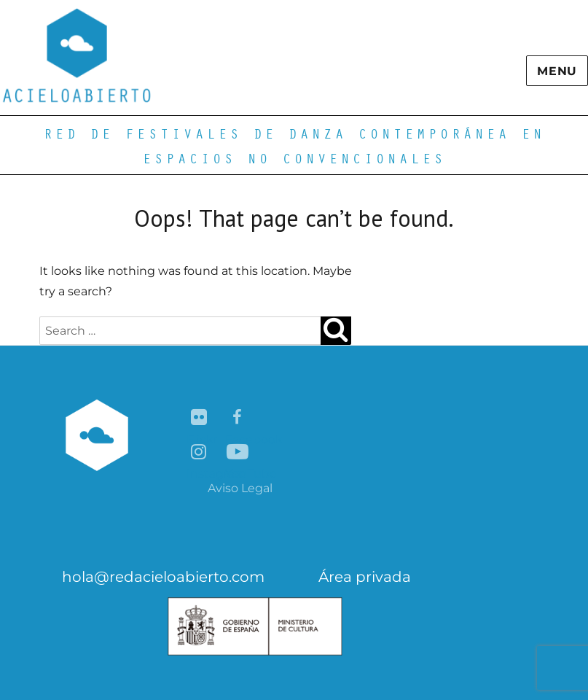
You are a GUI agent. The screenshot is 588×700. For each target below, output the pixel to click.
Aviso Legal (240, 488)
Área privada (365, 577)
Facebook (238, 418)
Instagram (199, 452)
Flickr (199, 418)
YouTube (238, 452)
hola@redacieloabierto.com (163, 577)
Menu (557, 71)
